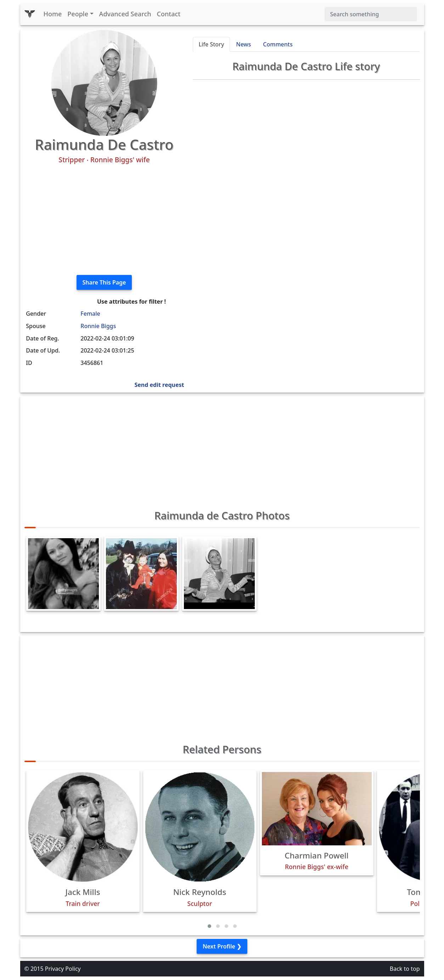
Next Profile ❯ (222, 946)
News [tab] (243, 44)
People (78, 14)
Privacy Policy (63, 969)
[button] (209, 926)
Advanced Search (125, 14)
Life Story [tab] (212, 44)
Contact (169, 14)
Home (53, 14)
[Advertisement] (104, 220)
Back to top (405, 969)
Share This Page (104, 282)
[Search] (371, 14)
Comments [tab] (278, 44)
